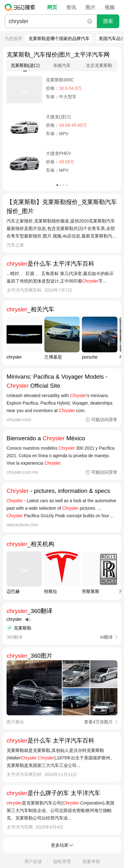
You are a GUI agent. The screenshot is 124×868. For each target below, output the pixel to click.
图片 (91, 7)
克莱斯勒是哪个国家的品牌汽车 (59, 38)
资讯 (71, 7)
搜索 (108, 21)
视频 (110, 7)
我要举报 (91, 861)
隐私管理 (62, 861)
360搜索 (21, 7)
